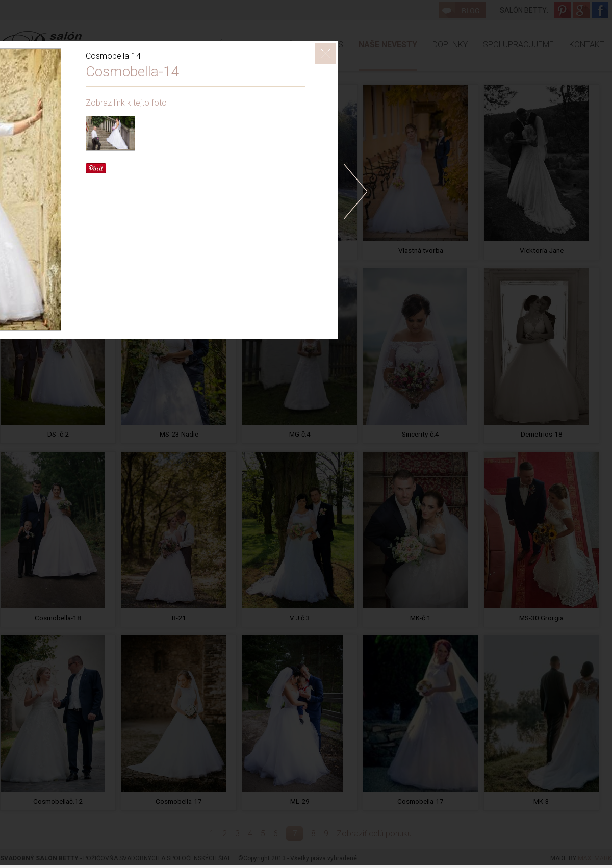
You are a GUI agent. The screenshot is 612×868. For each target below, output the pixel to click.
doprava (355, 192)
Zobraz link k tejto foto (126, 103)
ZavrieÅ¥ (325, 54)
